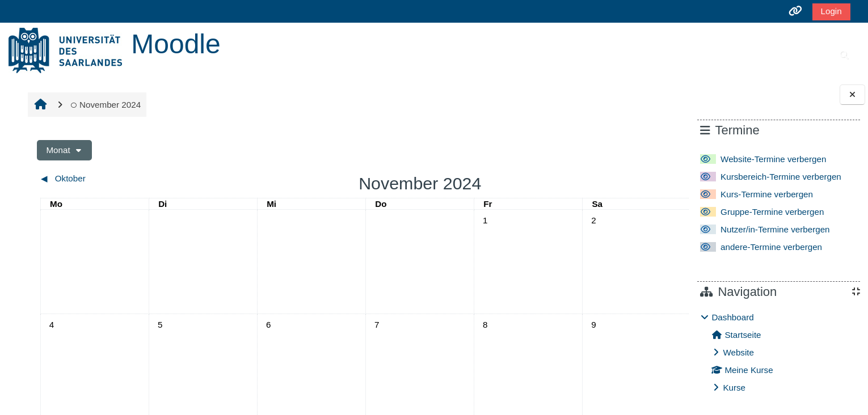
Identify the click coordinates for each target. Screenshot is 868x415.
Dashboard (732, 317)
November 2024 (104, 105)
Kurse (734, 388)
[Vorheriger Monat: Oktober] (116, 179)
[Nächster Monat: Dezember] (585, 179)
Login (831, 11)
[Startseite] (65, 50)
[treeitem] (778, 353)
